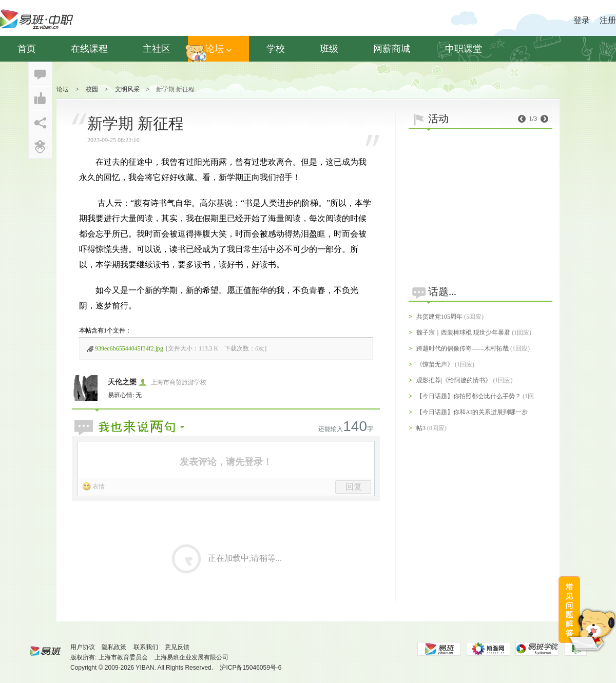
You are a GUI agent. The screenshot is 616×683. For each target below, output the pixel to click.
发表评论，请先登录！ (226, 462)
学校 (276, 49)
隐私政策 (114, 647)
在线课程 (89, 49)
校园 (92, 89)
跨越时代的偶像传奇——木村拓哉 (463, 348)
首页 (27, 49)
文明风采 (127, 89)
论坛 (218, 49)
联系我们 (146, 647)
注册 (608, 20)
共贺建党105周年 (439, 317)
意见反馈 (177, 647)
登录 (582, 20)
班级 (329, 49)
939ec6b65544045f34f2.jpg (129, 348)
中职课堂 (464, 49)
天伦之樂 (122, 382)
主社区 (157, 49)
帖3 (421, 428)
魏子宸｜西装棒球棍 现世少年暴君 (463, 333)
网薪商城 (392, 49)
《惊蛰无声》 (435, 364)
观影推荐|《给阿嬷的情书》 (454, 380)
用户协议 (83, 647)
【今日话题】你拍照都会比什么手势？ (469, 396)
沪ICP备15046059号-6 (251, 668)
